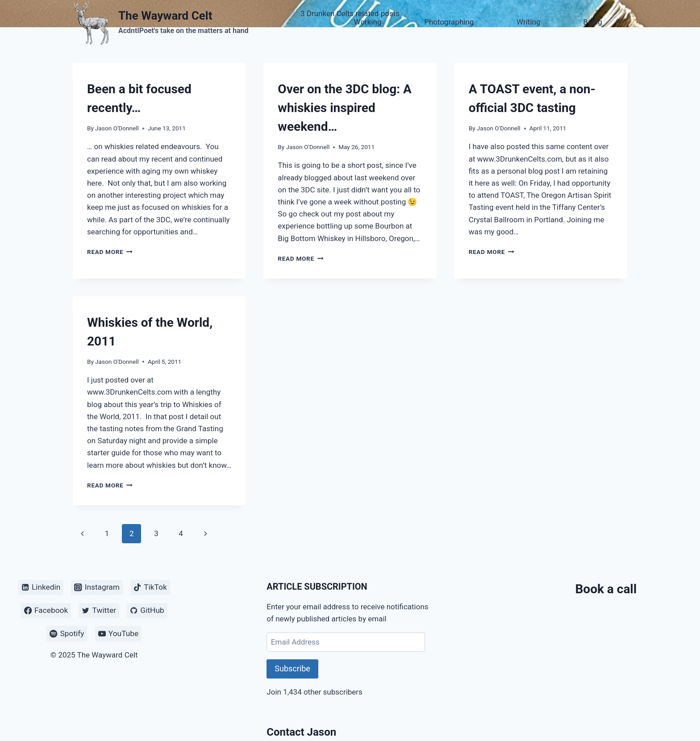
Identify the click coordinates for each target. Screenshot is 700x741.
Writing (528, 22)
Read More (110, 252)
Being (593, 22)
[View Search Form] (619, 22)
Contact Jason (301, 732)
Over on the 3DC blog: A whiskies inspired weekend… (345, 108)
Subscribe (292, 668)
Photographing (449, 22)
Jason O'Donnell (117, 128)
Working (368, 22)
